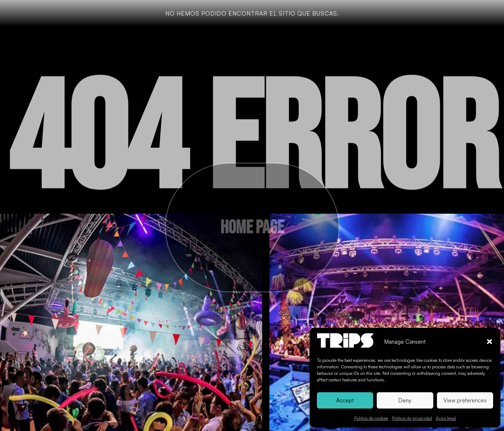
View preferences (465, 400)
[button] (489, 342)
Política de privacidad (412, 418)
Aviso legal (446, 418)
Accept (345, 400)
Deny (405, 400)
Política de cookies (371, 418)
